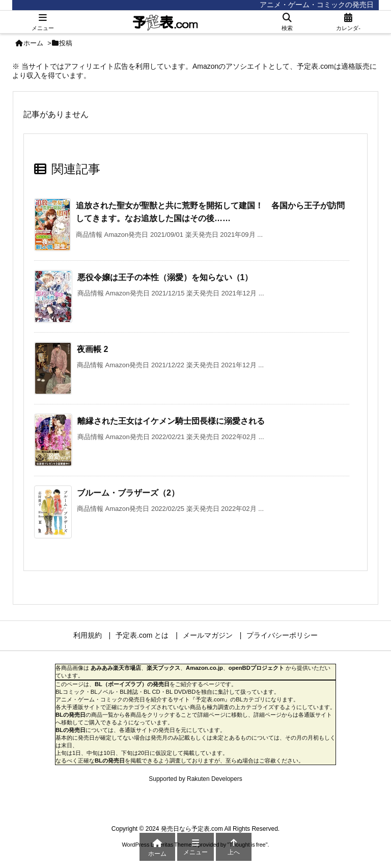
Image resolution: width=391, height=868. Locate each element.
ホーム (33, 43)
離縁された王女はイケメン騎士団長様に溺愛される (171, 421)
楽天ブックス (163, 668)
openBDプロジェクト (256, 668)
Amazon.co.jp (204, 668)
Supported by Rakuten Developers (195, 779)
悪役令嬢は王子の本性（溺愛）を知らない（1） (165, 277)
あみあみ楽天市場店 (116, 668)
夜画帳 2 (92, 349)
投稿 (66, 43)
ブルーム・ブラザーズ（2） (128, 493)
